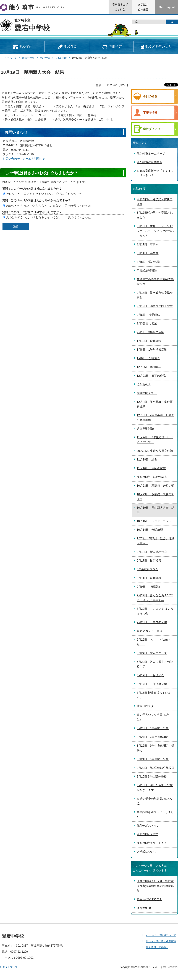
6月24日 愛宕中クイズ (152, 653)
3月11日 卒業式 (148, 244)
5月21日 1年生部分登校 (153, 759)
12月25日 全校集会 (150, 367)
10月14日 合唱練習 (150, 530)
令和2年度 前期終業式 (152, 477)
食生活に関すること (150, 899)
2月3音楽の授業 (147, 323)
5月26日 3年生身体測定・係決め (155, 748)
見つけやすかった (18, 217)
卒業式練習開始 (147, 271)
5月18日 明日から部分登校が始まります (155, 788)
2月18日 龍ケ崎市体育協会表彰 (155, 295)
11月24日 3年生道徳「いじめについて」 (155, 440)
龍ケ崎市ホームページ (151, 154)
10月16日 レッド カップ (154, 521)
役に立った (13, 194)
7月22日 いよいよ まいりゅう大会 (155, 611)
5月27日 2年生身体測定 (153, 737)
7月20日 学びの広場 (152, 622)
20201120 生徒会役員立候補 (155, 451)
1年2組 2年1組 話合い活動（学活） (155, 541)
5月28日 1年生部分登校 (153, 728)
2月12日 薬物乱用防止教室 (155, 306)
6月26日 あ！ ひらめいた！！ (153, 642)
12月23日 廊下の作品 (151, 376)
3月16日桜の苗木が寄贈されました (155, 215)
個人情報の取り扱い (157, 947)
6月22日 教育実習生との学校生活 (155, 664)
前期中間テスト (147, 393)
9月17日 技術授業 (149, 561)
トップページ (9, 58)
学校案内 (22, 47)
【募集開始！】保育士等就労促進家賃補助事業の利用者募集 (155, 886)
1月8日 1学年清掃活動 (152, 350)
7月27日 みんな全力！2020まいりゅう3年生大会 (155, 598)
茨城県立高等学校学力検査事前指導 (155, 282)
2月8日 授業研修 (148, 315)
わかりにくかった (79, 206)
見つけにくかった (79, 217)
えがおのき (144, 384)
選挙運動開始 (145, 429)
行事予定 (112, 47)
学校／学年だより (156, 47)
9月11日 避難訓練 (149, 578)
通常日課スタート (148, 706)
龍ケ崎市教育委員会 (150, 162)
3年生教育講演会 (147, 569)
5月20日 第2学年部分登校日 (155, 768)
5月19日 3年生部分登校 (152, 777)
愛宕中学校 (32, 28)
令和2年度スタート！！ (152, 843)
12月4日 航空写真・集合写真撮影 (155, 404)
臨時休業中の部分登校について (155, 801)
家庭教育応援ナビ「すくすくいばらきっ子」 (155, 173)
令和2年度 (61, 58)
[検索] (150, 22)
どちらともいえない (40, 194)
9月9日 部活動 (148, 587)
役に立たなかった (71, 194)
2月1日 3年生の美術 (150, 332)
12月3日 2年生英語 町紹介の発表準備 (155, 418)
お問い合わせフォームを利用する (24, 159)
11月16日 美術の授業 (151, 468)
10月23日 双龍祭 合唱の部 (155, 486)
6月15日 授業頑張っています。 (154, 695)
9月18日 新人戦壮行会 (152, 552)
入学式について (147, 852)
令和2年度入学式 (147, 834)
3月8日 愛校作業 (148, 262)
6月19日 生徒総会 (150, 675)
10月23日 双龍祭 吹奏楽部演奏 (155, 497)
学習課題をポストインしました (155, 814)
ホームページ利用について (161, 935)
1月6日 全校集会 (148, 358)
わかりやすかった (18, 206)
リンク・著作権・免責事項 (161, 941)
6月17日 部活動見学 (152, 684)
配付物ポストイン (148, 826)
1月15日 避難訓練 (149, 341)
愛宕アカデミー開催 (150, 631)
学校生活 (67, 47)
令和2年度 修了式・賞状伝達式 (155, 202)
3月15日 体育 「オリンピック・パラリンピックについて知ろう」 (155, 231)
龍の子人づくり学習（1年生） (153, 717)
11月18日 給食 (147, 460)
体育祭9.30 (144, 908)
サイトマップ (10, 967)
